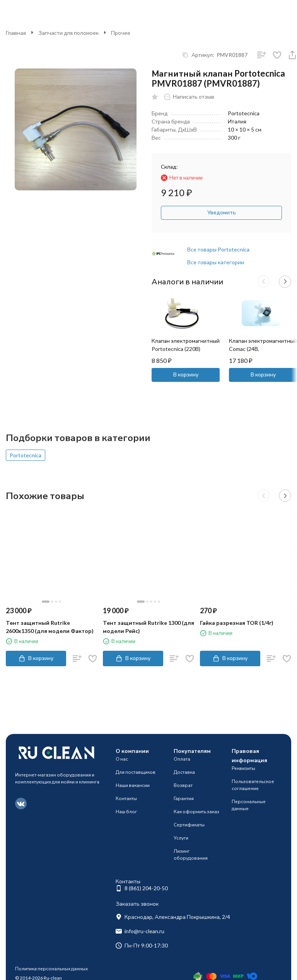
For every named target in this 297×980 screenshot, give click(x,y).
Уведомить (222, 212)
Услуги (181, 838)
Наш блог (126, 812)
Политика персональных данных (51, 969)
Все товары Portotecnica (218, 249)
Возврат (183, 785)
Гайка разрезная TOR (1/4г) (237, 623)
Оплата (182, 759)
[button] (263, 282)
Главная (16, 33)
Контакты (126, 798)
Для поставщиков (136, 772)
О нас (122, 759)
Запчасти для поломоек (68, 33)
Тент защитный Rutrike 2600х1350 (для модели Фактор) (50, 627)
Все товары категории (216, 262)
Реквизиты (243, 768)
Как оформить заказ (196, 812)
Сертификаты (189, 825)
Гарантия (184, 798)
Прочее (121, 33)
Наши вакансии (133, 785)
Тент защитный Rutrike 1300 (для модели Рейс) (148, 627)
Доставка (184, 772)
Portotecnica (26, 455)
